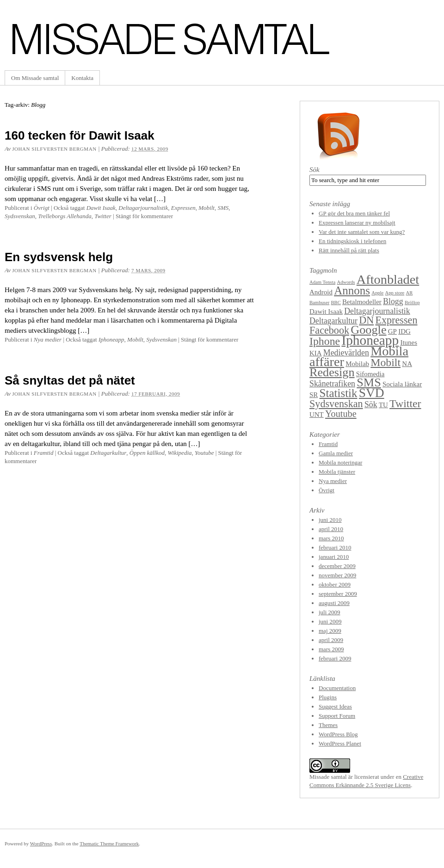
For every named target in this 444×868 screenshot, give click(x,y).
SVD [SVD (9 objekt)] (372, 393)
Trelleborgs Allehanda (65, 216)
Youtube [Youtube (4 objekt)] (341, 414)
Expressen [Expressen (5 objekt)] (396, 320)
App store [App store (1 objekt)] (395, 293)
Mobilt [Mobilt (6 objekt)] (385, 362)
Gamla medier (336, 453)
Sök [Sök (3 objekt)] (371, 404)
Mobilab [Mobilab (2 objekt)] (357, 364)
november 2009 (337, 575)
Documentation (337, 688)
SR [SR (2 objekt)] (314, 395)
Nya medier (48, 339)
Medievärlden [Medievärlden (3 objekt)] (346, 353)
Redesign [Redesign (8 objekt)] (332, 372)
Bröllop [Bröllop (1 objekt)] (412, 303)
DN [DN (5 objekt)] (366, 320)
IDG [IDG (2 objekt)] (404, 331)
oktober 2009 (335, 584)
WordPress (41, 844)
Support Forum (337, 716)
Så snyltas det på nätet (70, 380)
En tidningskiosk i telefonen (352, 241)
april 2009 (331, 640)
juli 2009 (330, 612)
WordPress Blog (338, 734)
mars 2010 (331, 538)
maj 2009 (330, 631)
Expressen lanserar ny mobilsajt (357, 223)
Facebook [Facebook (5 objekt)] (329, 330)
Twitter (103, 216)
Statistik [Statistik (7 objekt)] (339, 393)
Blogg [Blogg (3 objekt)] (393, 301)
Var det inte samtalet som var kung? (362, 232)
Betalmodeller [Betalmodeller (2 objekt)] (362, 302)
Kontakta (82, 78)
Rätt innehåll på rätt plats (349, 250)
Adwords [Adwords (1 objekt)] (346, 282)
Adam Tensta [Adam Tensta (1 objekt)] (322, 282)
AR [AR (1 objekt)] (410, 293)
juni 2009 (330, 621)
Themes (328, 725)
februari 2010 (335, 547)
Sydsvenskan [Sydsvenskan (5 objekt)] (336, 404)
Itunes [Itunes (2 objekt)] (409, 342)
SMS (223, 208)
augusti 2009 (334, 603)
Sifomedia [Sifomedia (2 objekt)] (370, 374)
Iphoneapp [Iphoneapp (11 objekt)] (370, 340)
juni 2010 (330, 520)
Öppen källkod (147, 453)
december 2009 (337, 566)
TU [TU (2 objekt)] (383, 405)
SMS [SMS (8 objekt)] (369, 382)
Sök (314, 170)
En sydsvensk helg (59, 257)
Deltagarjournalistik (143, 208)
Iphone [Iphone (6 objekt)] (325, 341)
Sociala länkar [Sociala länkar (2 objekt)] (402, 384)
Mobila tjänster (337, 472)
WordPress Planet (340, 743)
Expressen (183, 208)
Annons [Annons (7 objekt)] (352, 290)
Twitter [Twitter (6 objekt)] (405, 403)
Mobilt (207, 208)
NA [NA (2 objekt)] (407, 364)
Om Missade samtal (35, 78)
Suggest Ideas (335, 706)
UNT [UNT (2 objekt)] (317, 415)
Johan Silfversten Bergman (54, 149)
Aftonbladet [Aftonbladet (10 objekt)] (388, 279)
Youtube (204, 453)
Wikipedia (180, 453)
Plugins (328, 697)
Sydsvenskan (20, 216)
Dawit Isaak (101, 208)
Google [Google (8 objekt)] (368, 330)
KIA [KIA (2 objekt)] (316, 353)
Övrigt (42, 208)
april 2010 (331, 529)
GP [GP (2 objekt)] (392, 331)
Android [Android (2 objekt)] (321, 292)
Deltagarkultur (108, 453)
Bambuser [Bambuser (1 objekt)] (319, 303)
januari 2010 (334, 557)
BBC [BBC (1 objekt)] (336, 303)
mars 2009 (331, 649)
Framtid (44, 453)
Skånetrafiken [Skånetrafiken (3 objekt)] (332, 384)
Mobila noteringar (340, 462)
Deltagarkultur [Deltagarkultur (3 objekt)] (333, 321)
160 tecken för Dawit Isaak (80, 135)
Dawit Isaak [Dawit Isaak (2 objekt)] (326, 312)
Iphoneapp (111, 339)
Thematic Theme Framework (109, 844)
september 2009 (338, 594)
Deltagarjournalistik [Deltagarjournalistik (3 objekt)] (377, 311)
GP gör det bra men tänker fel (354, 213)
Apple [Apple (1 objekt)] (377, 293)
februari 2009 (335, 658)
